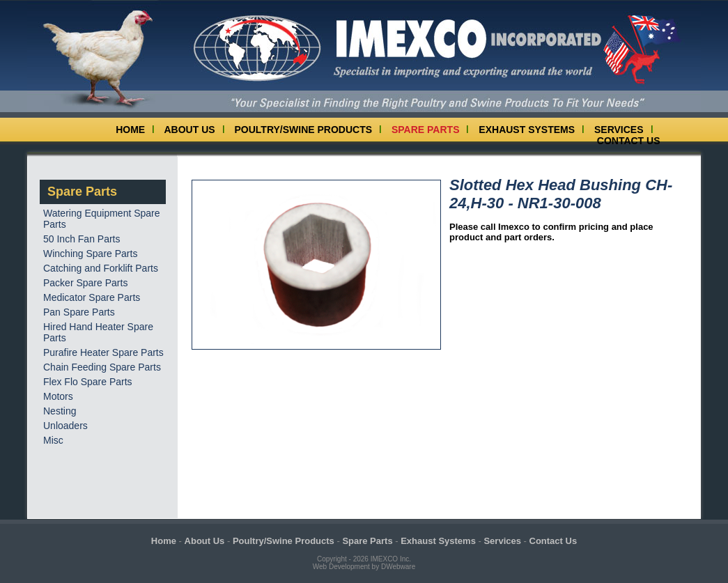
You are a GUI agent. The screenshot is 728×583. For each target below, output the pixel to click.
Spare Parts (426, 130)
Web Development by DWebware (364, 567)
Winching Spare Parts (90, 254)
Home (130, 130)
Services (619, 130)
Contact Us (629, 141)
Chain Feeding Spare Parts (102, 367)
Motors (58, 396)
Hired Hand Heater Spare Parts (98, 332)
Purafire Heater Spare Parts (103, 352)
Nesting (60, 411)
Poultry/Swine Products (304, 130)
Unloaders (65, 426)
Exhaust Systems (527, 130)
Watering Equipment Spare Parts (102, 219)
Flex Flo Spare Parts (88, 382)
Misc (53, 440)
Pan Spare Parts (79, 312)
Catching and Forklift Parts (101, 268)
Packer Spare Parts (85, 283)
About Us (190, 130)
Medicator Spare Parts (92, 297)
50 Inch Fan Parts (82, 239)
